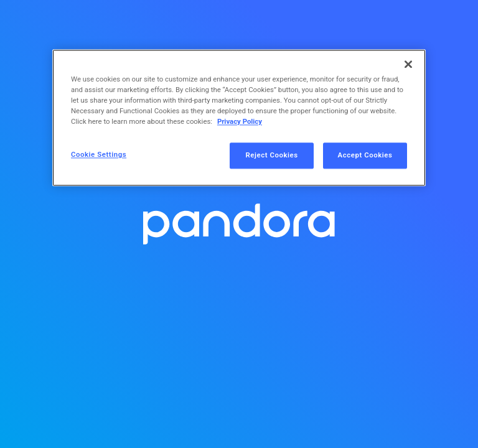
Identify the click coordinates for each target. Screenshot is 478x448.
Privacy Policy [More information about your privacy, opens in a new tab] (240, 122)
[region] (239, 118)
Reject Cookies (272, 156)
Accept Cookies (365, 156)
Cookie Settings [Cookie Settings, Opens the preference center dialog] (99, 155)
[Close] (408, 64)
